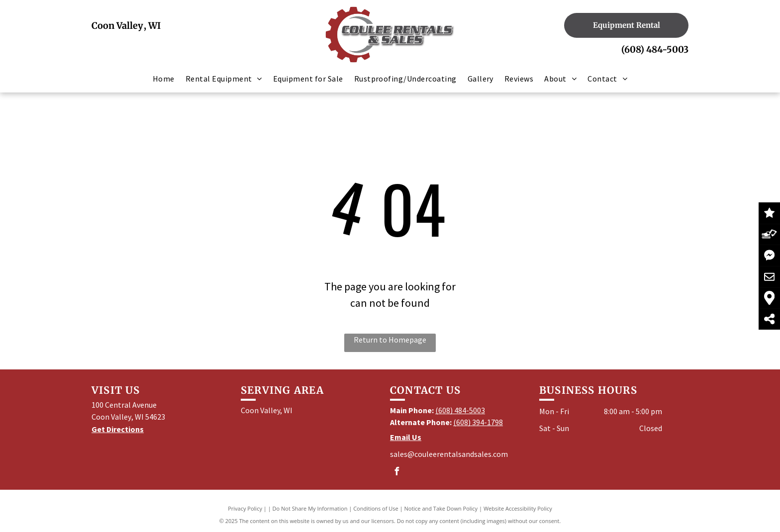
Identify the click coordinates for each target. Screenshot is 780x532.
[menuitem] (164, 79)
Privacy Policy (245, 508)
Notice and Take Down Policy (441, 508)
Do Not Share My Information (310, 508)
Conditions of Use (376, 508)
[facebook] (396, 473)
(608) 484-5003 (655, 49)
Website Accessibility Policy (518, 508)
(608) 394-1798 (478, 422)
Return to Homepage (390, 340)
